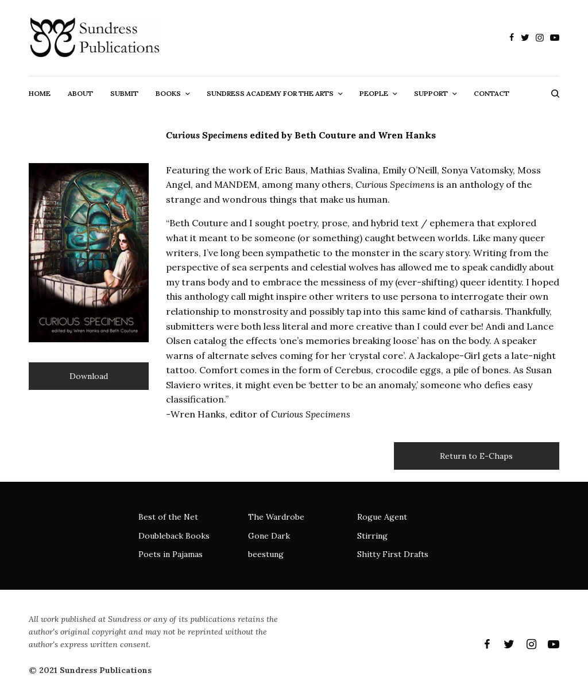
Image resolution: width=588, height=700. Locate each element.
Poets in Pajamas (171, 554)
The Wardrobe (276, 517)
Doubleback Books (174, 536)
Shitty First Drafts (393, 554)
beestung (266, 554)
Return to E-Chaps (476, 456)
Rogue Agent (382, 517)
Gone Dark (269, 536)
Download (89, 376)
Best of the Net (168, 517)
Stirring (372, 536)
